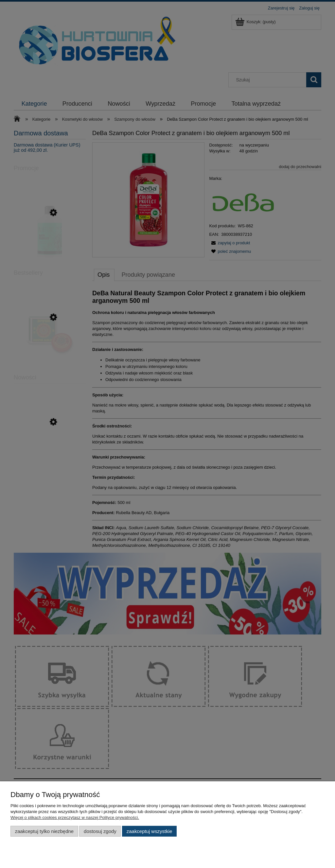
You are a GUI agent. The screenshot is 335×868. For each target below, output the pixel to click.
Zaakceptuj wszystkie (149, 831)
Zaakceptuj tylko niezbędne (44, 831)
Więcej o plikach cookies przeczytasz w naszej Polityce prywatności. (75, 817)
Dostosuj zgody (100, 831)
